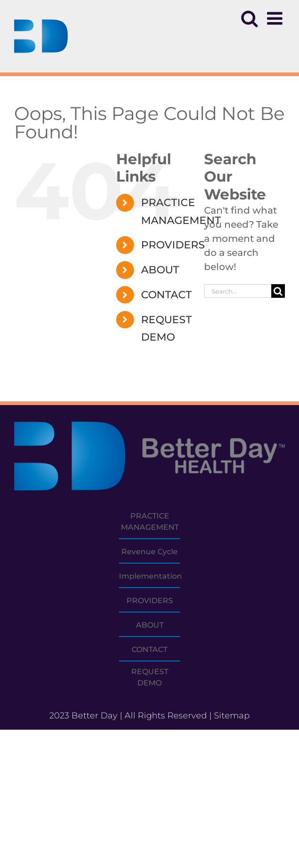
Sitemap (232, 716)
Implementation (150, 576)
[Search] (278, 291)
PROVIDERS (173, 245)
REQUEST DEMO (150, 677)
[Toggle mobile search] (249, 18)
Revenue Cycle (149, 552)
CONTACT (166, 295)
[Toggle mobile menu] (276, 18)
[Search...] (238, 291)
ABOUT (160, 270)
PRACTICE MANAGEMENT (150, 522)
